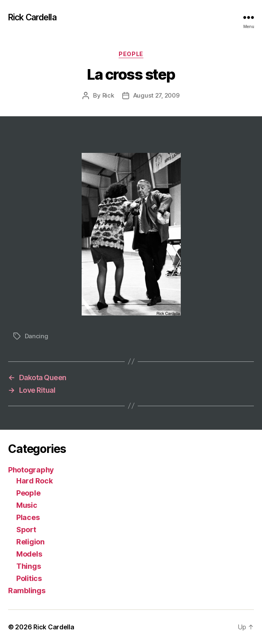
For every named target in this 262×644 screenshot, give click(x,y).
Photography (31, 470)
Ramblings (27, 591)
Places (28, 517)
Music (27, 505)
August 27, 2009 (156, 95)
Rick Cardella (32, 17)
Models (29, 554)
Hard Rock (35, 481)
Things (28, 566)
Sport (26, 530)
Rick (108, 95)
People (131, 54)
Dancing (37, 336)
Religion (30, 542)
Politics (29, 578)
